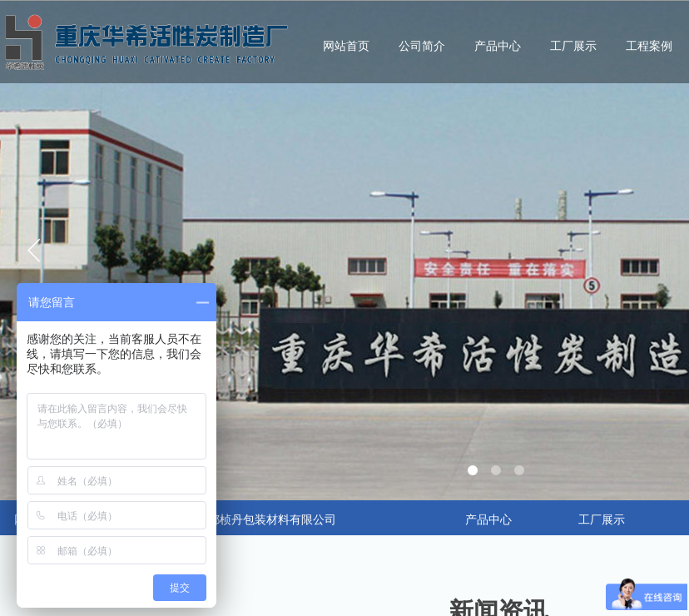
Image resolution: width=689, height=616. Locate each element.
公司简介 (422, 46)
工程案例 (649, 46)
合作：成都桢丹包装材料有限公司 (249, 520)
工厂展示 (573, 46)
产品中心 (498, 46)
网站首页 (346, 46)
